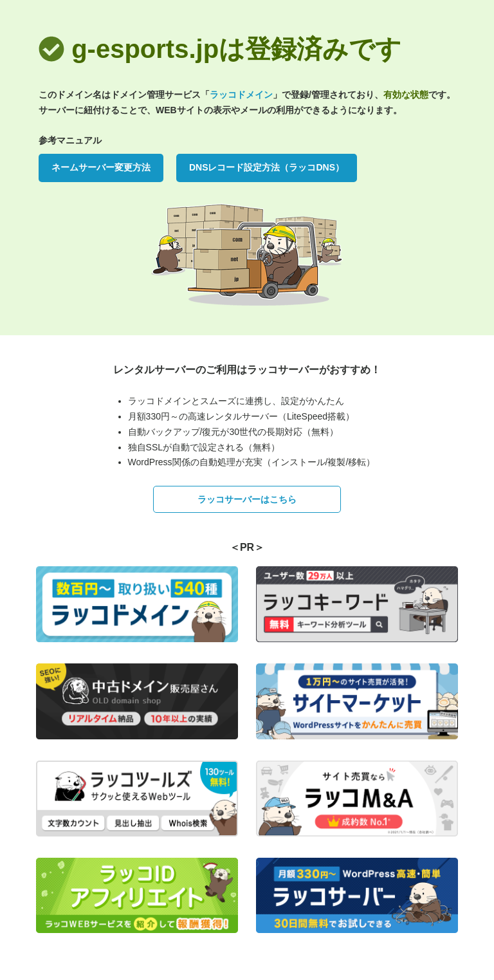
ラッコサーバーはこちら (247, 499)
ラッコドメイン (241, 95)
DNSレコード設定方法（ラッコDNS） (267, 167)
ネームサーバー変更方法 (101, 167)
